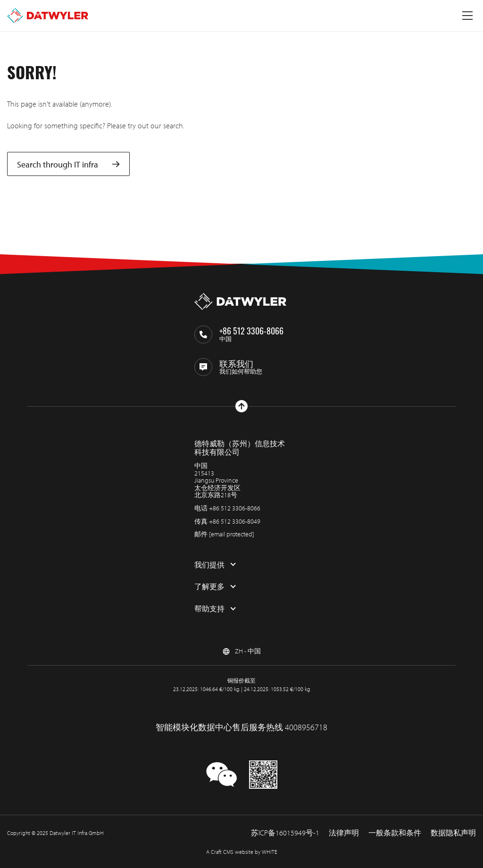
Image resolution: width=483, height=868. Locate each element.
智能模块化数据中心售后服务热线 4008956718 (241, 727)
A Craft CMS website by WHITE (242, 852)
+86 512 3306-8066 (235, 508)
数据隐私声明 (453, 833)
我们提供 (209, 565)
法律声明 (344, 833)
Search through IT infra (68, 164)
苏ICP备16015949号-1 (285, 833)
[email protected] (232, 534)
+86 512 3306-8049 (235, 521)
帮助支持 (209, 609)
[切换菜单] (467, 16)
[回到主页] (48, 16)
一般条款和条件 (395, 833)
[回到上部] (241, 406)
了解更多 (209, 586)
